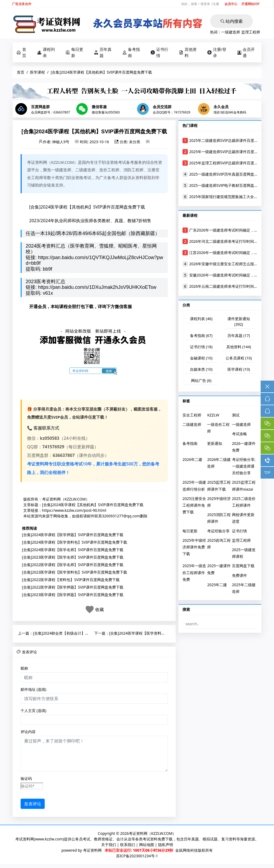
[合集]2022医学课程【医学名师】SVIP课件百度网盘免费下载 (73, 566)
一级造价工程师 (218, 429)
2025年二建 (217, 586)
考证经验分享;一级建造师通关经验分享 (244, 467)
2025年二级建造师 (244, 589)
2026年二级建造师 (219, 464)
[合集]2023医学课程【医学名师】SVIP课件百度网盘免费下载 (73, 558)
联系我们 (128, 846)
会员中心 (231, 4)
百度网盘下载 (243, 567)
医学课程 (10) (239, 370)
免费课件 (239, 576)
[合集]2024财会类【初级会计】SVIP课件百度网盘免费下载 (82, 634)
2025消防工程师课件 (219, 519)
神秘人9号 (61, 143)
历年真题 (103, 52)
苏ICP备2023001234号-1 (137, 857)
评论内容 (28, 733)
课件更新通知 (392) (239, 323)
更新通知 (215, 444)
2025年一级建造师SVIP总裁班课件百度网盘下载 (229, 153)
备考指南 (131, 52)
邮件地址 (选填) (33, 691)
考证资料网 (92, 852)
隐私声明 (166, 846)
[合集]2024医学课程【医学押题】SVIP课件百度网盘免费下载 (73, 536)
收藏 (100, 611)
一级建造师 (231, 32)
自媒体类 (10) (201, 370)
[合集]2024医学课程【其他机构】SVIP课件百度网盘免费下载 (93, 506)
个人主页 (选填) (33, 712)
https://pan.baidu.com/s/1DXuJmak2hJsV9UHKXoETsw (97, 289)
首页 (21, 52)
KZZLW (213, 416)
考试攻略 (239, 435)
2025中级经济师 (219, 503)
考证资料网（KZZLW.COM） (66, 500)
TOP (267, 473)
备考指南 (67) (201, 337)
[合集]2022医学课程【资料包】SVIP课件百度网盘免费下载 (71, 581)
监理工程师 (251, 32)
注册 (216, 4)
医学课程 (37, 72)
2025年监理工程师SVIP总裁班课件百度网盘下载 (229, 164)
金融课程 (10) (201, 359)
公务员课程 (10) (239, 359)
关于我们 (109, 846)
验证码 (26, 780)
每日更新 (74, 52)
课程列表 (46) (201, 320)
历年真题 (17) (239, 337)
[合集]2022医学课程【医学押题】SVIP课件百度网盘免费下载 (73, 588)
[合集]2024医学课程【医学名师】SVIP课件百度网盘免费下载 (73, 551)
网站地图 (147, 846)
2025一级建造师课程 (244, 554)
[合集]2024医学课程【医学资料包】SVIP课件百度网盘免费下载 (75, 543)
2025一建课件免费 (219, 570)
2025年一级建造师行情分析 (194, 487)
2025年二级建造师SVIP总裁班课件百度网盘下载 (229, 141)
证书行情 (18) (201, 348)
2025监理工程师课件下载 (219, 487)
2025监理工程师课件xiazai (244, 487)
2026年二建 (192, 460)
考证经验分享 (218, 532)
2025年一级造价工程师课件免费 (194, 574)
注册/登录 (217, 52)
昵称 (24, 670)
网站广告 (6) (201, 382)
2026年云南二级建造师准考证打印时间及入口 (227, 288)
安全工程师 (192, 416)
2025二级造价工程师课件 (244, 503)
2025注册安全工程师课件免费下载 (194, 506)
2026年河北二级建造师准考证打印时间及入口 (227, 243)
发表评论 (33, 805)
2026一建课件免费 (244, 448)
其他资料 (188, 52)
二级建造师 (192, 425)
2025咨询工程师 (219, 545)
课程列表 (46, 52)
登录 (207, 4)
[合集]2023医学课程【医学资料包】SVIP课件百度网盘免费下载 (75, 573)
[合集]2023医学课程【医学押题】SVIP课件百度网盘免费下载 (73, 596)
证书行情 (159, 52)
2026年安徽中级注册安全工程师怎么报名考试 (227, 265)
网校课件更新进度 (243, 519)
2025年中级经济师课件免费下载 (194, 548)
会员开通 (246, 52)
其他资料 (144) (239, 348)
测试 (236, 416)
